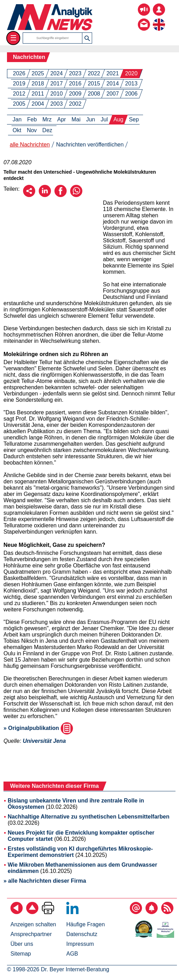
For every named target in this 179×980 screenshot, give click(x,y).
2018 (38, 84)
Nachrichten (29, 57)
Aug (118, 119)
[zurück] (17, 912)
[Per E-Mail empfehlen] (29, 195)
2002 (75, 104)
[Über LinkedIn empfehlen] (45, 195)
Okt (17, 130)
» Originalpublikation (38, 728)
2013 (132, 84)
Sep (134, 119)
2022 (94, 73)
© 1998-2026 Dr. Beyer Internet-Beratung (58, 969)
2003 (57, 104)
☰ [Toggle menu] (13, 38)
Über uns (22, 944)
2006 (132, 94)
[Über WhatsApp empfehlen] (76, 195)
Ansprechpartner (31, 934)
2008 (94, 94)
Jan (17, 119)
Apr (62, 119)
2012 (19, 94)
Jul (104, 119)
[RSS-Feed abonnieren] (167, 912)
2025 (38, 73)
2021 (113, 73)
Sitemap (21, 954)
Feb (32, 119)
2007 (113, 94)
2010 (57, 94)
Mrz (47, 119)
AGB (72, 954)
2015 (94, 84)
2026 (19, 73)
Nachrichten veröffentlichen (90, 145)
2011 (38, 94)
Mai (76, 119)
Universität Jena (44, 741)
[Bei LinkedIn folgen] (72, 912)
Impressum (80, 944)
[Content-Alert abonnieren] (152, 912)
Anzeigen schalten (33, 924)
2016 (75, 84)
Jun (91, 119)
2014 (113, 84)
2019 (19, 84)
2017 (57, 84)
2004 (38, 104)
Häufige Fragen (85, 924)
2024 (57, 73)
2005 (19, 104)
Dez (47, 130)
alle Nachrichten (30, 145)
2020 (132, 73)
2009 (75, 94)
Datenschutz (82, 934)
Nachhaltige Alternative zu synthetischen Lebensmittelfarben (89, 817)
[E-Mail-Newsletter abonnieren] (136, 912)
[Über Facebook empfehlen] (61, 195)
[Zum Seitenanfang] (32, 912)
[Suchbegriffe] (53, 38)
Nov (32, 130)
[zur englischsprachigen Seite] (159, 19)
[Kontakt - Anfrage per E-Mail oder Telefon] (144, 19)
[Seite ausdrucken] (48, 912)
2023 (75, 73)
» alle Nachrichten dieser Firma (45, 881)
